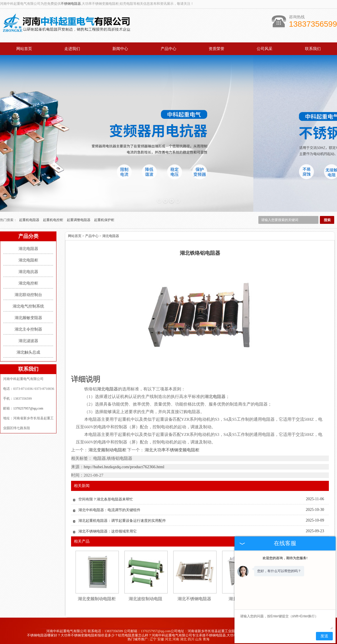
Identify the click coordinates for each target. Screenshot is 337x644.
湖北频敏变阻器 (28, 316)
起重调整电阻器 (79, 218)
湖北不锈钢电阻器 (194, 597)
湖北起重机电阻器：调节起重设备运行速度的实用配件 (122, 518)
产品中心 (168, 49)
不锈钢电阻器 (71, 4)
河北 (168, 637)
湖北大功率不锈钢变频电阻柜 (172, 448)
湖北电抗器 (28, 269)
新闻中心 (120, 49)
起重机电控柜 (53, 218)
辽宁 (153, 637)
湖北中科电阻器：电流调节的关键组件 (109, 508)
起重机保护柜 (104, 218)
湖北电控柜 (28, 281)
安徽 (161, 637)
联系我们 (313, 49)
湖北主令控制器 (28, 327)
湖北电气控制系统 (28, 304)
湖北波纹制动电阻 (145, 597)
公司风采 (265, 49)
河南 (176, 637)
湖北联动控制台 (28, 293)
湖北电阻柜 (28, 258)
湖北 (183, 637)
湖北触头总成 (28, 350)
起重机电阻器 (30, 218)
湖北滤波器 (28, 339)
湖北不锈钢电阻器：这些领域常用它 (108, 529)
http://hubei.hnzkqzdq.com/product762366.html (124, 465)
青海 (206, 637)
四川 (191, 637)
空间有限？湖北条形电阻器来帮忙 (106, 497)
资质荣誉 (217, 49)
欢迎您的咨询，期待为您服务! (285, 558)
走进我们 (72, 49)
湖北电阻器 (28, 246)
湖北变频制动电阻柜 (108, 448)
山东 (199, 637)
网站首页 (24, 49)
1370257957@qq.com (28, 406)
